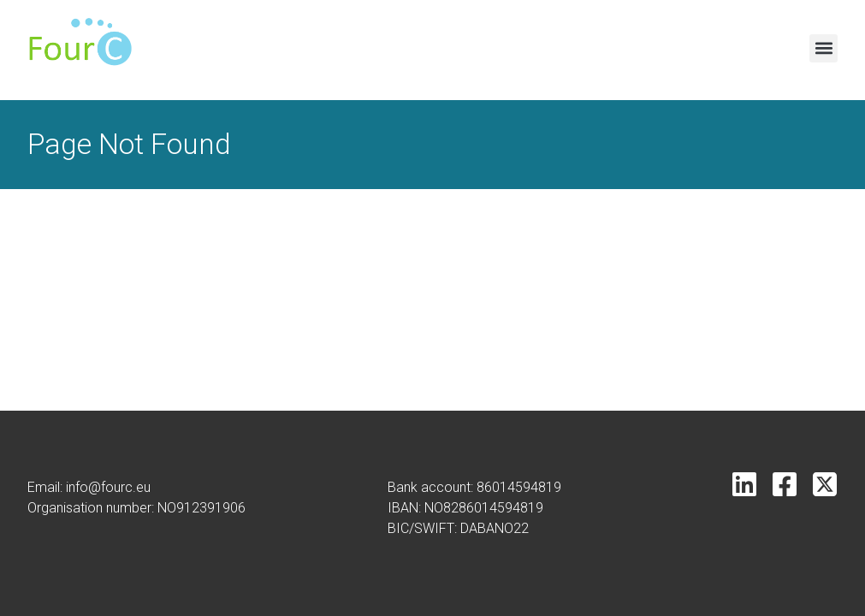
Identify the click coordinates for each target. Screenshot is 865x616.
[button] (824, 48)
